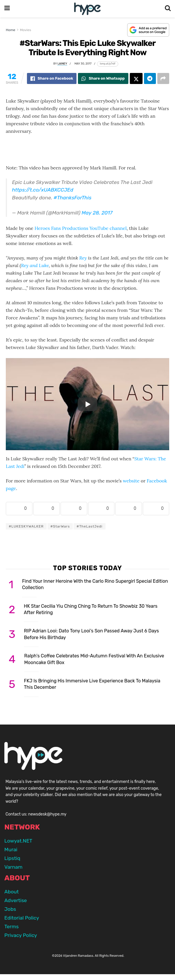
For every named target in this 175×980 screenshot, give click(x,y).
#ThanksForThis (73, 198)
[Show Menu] (7, 9)
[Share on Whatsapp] (103, 78)
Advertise (16, 900)
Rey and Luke (35, 265)
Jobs (10, 909)
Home (11, 30)
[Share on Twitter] (136, 78)
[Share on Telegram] (150, 78)
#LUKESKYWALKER (26, 526)
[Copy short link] (108, 64)
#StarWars (60, 526)
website (131, 481)
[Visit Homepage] (87, 9)
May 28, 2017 (97, 213)
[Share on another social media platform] (163, 78)
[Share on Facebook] (52, 78)
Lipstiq (12, 858)
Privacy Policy (21, 935)
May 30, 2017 (83, 64)
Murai (11, 850)
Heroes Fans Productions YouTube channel (81, 228)
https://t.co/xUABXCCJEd (43, 190)
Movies (26, 30)
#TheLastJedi (90, 526)
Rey (83, 258)
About (12, 892)
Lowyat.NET (18, 841)
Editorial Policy (22, 918)
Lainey (62, 64)
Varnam (13, 867)
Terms (11, 927)
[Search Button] (168, 9)
